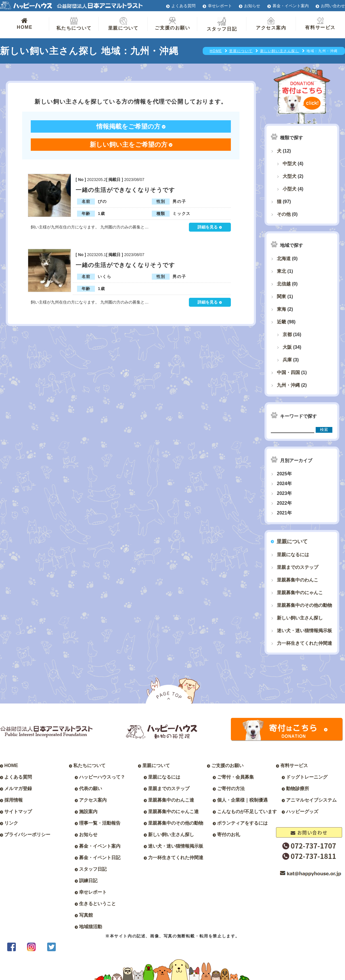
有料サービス (320, 23)
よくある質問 (183, 6)
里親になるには (293, 555)
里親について (123, 24)
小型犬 (290, 189)
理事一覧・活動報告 (100, 823)
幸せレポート (220, 6)
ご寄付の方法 (231, 789)
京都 (287, 334)
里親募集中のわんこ (298, 580)
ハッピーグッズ (302, 812)
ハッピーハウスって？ (102, 777)
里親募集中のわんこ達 (171, 800)
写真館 (86, 915)
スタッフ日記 (222, 24)
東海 (281, 309)
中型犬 (290, 164)
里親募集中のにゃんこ (300, 593)
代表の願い (91, 789)
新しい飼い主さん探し (300, 618)
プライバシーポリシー (27, 835)
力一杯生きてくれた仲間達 (304, 643)
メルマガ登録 (18, 789)
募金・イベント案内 (291, 6)
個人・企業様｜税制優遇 (242, 800)
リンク (11, 823)
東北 (281, 271)
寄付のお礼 (229, 835)
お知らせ (252, 6)
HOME (25, 23)
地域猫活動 (91, 927)
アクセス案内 (271, 24)
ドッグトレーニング (307, 777)
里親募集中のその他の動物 (304, 605)
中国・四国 (288, 372)
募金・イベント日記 (100, 858)
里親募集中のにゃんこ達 (173, 812)
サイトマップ (18, 812)
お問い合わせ (333, 6)
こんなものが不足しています (247, 812)
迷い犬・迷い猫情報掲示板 (304, 631)
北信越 (284, 284)
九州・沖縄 (288, 385)
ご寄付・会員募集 (235, 777)
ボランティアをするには (242, 823)
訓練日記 (88, 881)
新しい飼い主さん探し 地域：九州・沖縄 (89, 51)
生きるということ (97, 904)
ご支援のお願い (172, 24)
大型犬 (290, 176)
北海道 (284, 259)
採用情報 (14, 800)
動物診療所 (298, 789)
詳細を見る (208, 227)
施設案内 (88, 812)
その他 (284, 214)
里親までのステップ (298, 567)
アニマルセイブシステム (311, 800)
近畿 (281, 322)
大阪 (287, 347)
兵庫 (287, 360)
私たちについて (74, 24)
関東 (281, 297)
